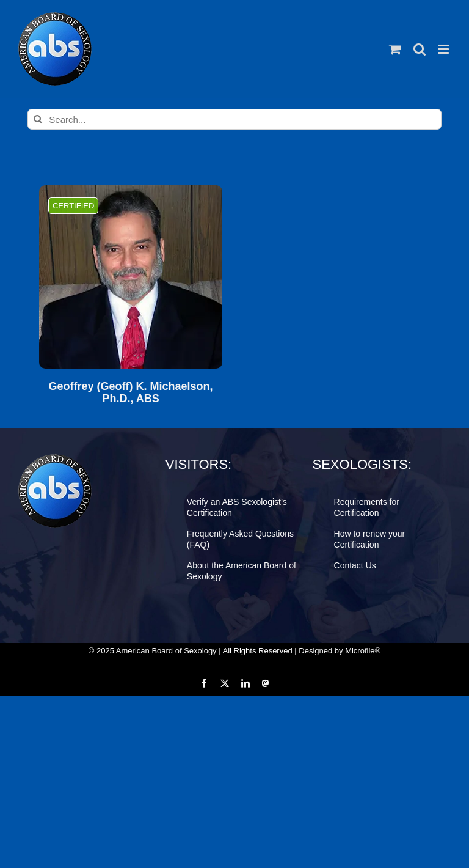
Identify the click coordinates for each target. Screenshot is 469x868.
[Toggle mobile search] (420, 49)
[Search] (38, 119)
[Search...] (234, 119)
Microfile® (363, 651)
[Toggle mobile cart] (395, 49)
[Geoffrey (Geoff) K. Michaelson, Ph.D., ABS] (131, 277)
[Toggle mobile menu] (444, 49)
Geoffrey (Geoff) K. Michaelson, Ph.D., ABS (131, 393)
